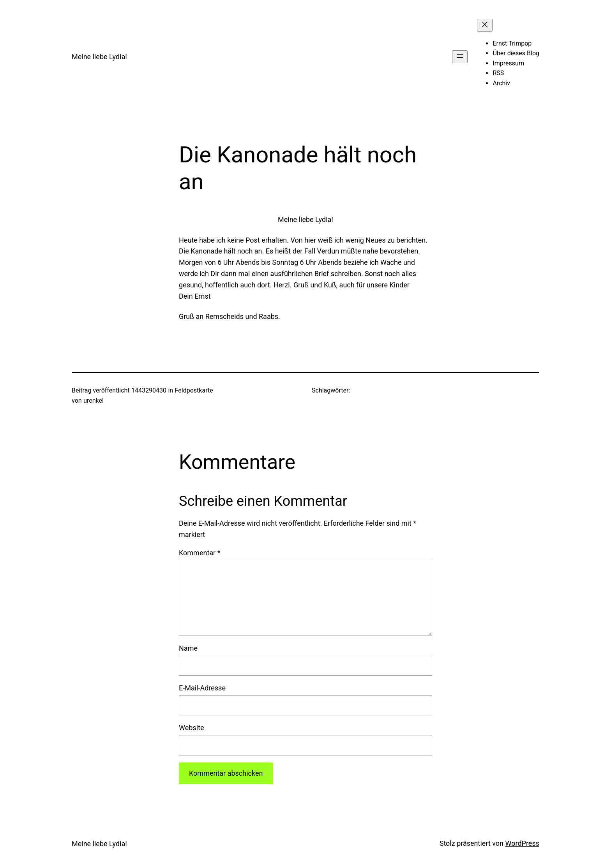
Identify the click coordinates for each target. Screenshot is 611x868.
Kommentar (200, 553)
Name (188, 648)
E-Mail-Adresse (202, 688)
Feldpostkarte (194, 390)
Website (191, 728)
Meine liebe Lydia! (99, 57)
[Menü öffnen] (460, 57)
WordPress (522, 843)
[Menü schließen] (485, 25)
